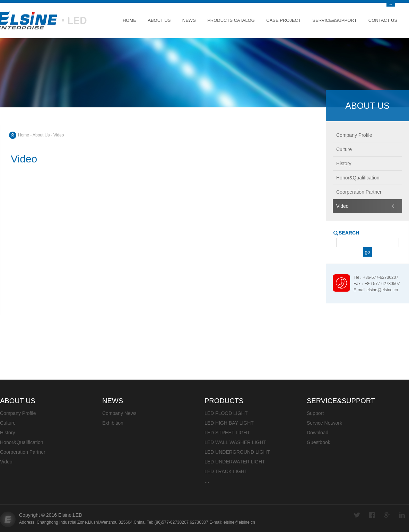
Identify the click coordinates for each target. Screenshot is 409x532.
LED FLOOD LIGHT (226, 413)
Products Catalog (231, 20)
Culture (8, 423)
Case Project (284, 20)
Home (129, 20)
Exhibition (113, 423)
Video (6, 462)
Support (315, 413)
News (189, 20)
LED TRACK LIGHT (226, 471)
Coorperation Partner (23, 452)
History (8, 433)
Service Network (324, 423)
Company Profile (18, 413)
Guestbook (319, 442)
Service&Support (334, 20)
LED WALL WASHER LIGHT (235, 442)
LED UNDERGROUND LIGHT (237, 452)
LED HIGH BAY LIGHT (229, 423)
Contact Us (383, 20)
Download (317, 433)
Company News (119, 413)
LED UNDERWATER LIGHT (235, 462)
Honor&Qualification (22, 442)
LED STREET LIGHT (227, 433)
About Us (159, 20)
